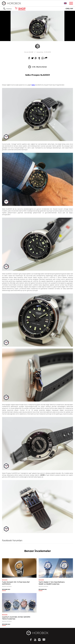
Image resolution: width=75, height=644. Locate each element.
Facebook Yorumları (12, 540)
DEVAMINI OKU (6, 589)
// (38, 52)
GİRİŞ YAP (69, 9)
